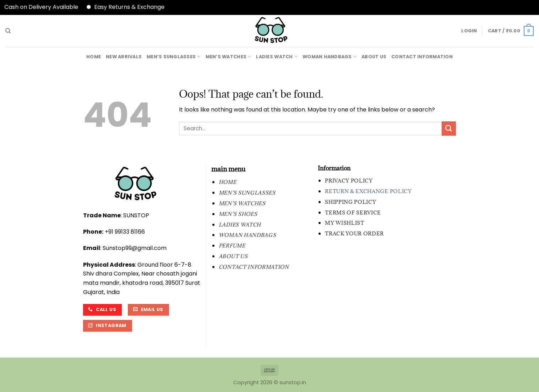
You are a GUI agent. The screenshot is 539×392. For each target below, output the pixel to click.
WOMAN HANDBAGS (330, 57)
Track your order (354, 233)
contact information (422, 57)
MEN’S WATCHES (228, 57)
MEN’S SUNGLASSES (174, 57)
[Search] (8, 31)
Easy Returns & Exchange (134, 7)
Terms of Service (353, 213)
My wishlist (344, 223)
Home (94, 57)
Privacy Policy (349, 181)
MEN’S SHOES (238, 214)
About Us (374, 57)
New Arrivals (124, 57)
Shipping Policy (350, 202)
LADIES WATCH (277, 57)
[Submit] (449, 128)
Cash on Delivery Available (46, 7)
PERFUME (232, 246)
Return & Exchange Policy (368, 191)
